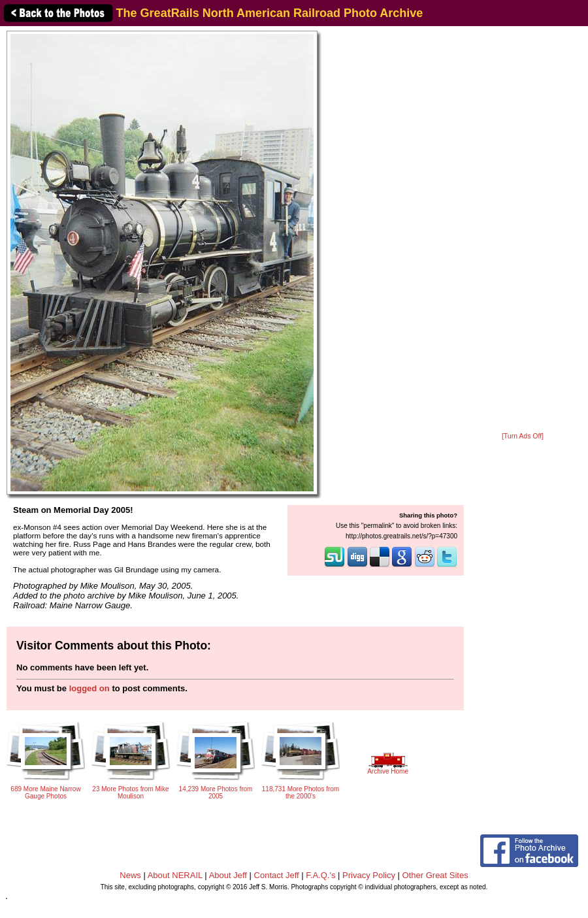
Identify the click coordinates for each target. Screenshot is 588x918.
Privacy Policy (369, 875)
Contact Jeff (277, 875)
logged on (90, 688)
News (130, 875)
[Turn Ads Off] (523, 436)
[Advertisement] (523, 230)
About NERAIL (175, 875)
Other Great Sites (435, 875)
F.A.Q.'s (320, 875)
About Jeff (228, 875)
